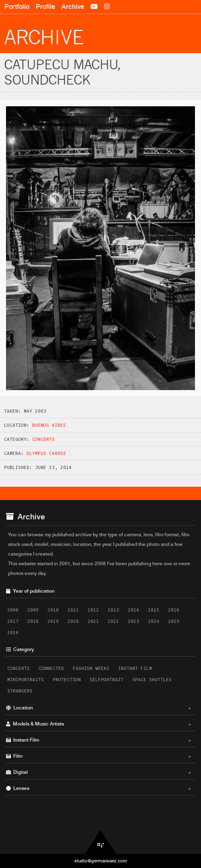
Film (98, 756)
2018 (33, 621)
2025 (174, 621)
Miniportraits (26, 680)
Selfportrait (107, 680)
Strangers (20, 691)
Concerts (43, 439)
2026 (13, 632)
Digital (98, 772)
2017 (13, 621)
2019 (53, 621)
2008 (13, 610)
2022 (113, 621)
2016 (174, 610)
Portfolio (17, 7)
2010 (53, 610)
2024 (154, 621)
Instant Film (135, 668)
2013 (113, 610)
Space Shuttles (152, 680)
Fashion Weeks (91, 668)
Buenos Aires (49, 425)
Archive (73, 7)
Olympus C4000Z (46, 453)
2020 (73, 621)
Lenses (98, 788)
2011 (73, 610)
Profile (45, 7)
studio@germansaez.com (101, 861)
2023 (133, 621)
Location (98, 708)
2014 (133, 610)
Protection (67, 680)
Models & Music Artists (98, 724)
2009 (33, 610)
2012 (93, 610)
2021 (93, 621)
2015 (154, 610)
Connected (51, 668)
